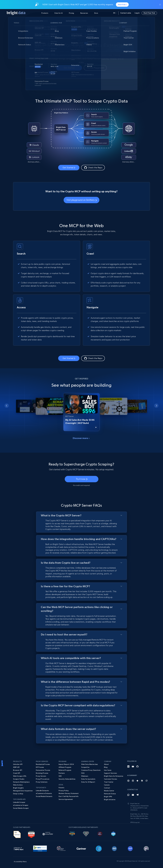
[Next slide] (156, 406)
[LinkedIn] (128, 767)
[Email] (133, 795)
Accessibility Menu (20, 862)
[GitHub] (137, 767)
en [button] (115, 13)
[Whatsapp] (128, 795)
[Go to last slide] (7, 406)
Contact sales (126, 13)
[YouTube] (133, 767)
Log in (137, 13)
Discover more (81, 438)
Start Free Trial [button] (149, 13)
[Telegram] (137, 795)
